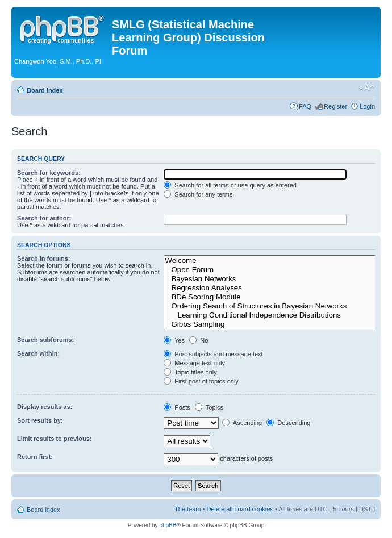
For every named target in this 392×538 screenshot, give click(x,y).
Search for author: (44, 218)
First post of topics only (201, 381)
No (199, 340)
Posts (177, 407)
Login (367, 106)
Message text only (194, 363)
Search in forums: (44, 258)
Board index (45, 90)
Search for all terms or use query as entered (230, 185)
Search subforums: (45, 340)
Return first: (35, 457)
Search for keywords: (49, 173)
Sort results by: (40, 420)
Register (335, 106)
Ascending (242, 423)
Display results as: (45, 407)
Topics (209, 407)
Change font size (367, 88)
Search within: (38, 353)
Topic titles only (190, 372)
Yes (174, 340)
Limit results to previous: (54, 439)
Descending (288, 423)
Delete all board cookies (239, 509)
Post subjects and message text (213, 354)
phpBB (168, 525)
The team (187, 509)
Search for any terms (198, 194)
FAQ (305, 106)
